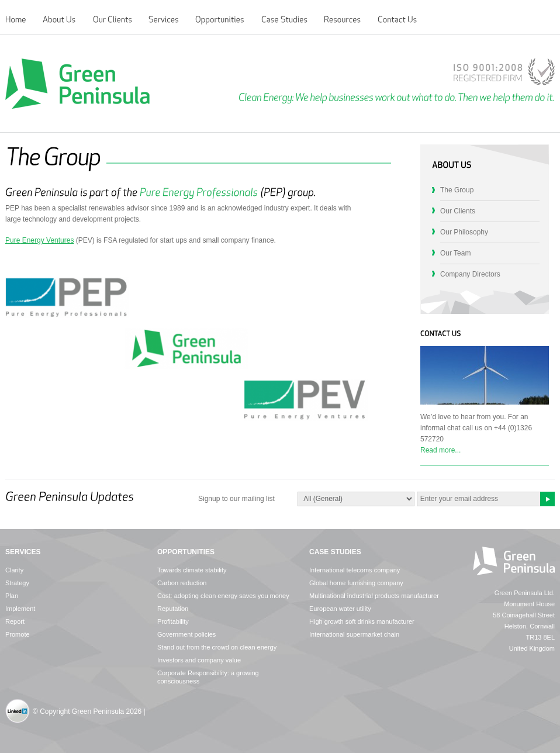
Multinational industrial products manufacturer (374, 596)
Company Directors (470, 274)
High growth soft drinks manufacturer (362, 621)
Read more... (440, 450)
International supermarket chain (354, 634)
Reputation (173, 609)
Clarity (14, 570)
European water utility (340, 609)
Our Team (455, 253)
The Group (457, 190)
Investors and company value (199, 660)
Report (15, 621)
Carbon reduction (182, 583)
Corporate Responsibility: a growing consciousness (208, 677)
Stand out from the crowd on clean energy (217, 647)
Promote (18, 634)
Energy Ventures (47, 240)
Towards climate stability (192, 570)
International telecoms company (355, 570)
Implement (20, 609)
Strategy (17, 583)
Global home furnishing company (356, 583)
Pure (13, 240)
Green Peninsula (77, 84)
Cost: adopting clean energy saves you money (223, 596)
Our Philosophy (464, 232)
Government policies (186, 634)
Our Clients (458, 211)
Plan (12, 596)
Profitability (173, 621)
